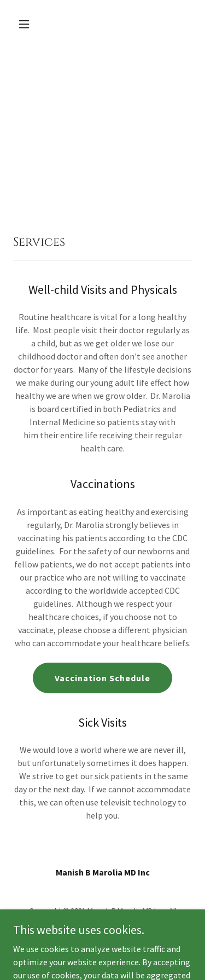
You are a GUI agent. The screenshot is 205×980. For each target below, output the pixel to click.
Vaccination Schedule (102, 678)
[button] (27, 24)
